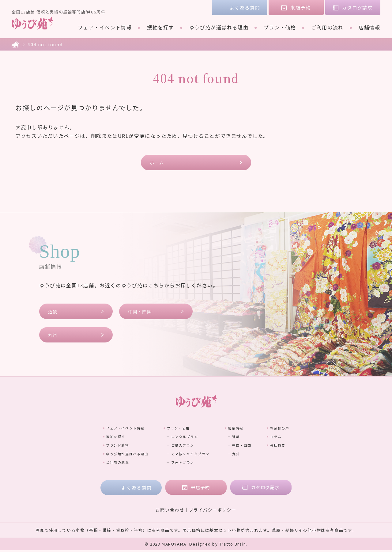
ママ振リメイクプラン (191, 455)
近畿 (53, 312)
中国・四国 (141, 312)
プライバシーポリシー (213, 512)
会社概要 (302, 447)
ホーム (158, 163)
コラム (299, 438)
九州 (53, 336)
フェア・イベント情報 (105, 27)
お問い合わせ (170, 512)
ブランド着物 (95, 447)
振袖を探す (160, 27)
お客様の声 (305, 429)
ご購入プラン (180, 447)
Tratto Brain (233, 546)
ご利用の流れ (327, 27)
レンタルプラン (183, 438)
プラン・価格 (280, 27)
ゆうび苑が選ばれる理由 (219, 27)
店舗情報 (369, 27)
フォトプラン (180, 464)
